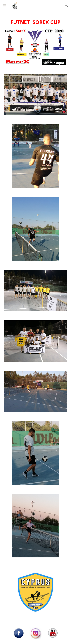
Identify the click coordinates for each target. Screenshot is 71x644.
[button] (5, 5)
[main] (36, 22)
